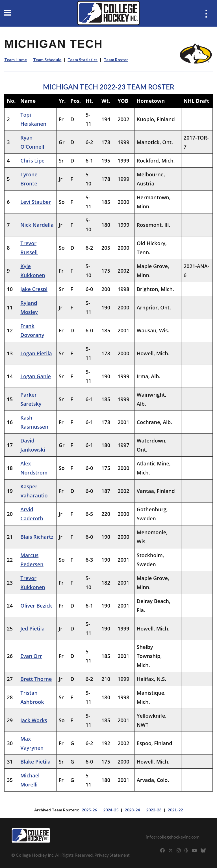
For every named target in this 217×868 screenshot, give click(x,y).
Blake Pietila (35, 762)
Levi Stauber (36, 202)
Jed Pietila (32, 628)
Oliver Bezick (36, 606)
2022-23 (154, 810)
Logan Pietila (36, 353)
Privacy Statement (112, 855)
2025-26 (89, 810)
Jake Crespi (34, 289)
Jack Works (34, 720)
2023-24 (132, 810)
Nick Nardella (37, 225)
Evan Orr (31, 656)
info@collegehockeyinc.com (173, 837)
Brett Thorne (36, 679)
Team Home (16, 60)
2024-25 (111, 810)
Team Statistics (83, 60)
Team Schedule (47, 60)
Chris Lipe (32, 161)
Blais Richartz (37, 537)
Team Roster (116, 60)
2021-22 (175, 810)
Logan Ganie (36, 376)
